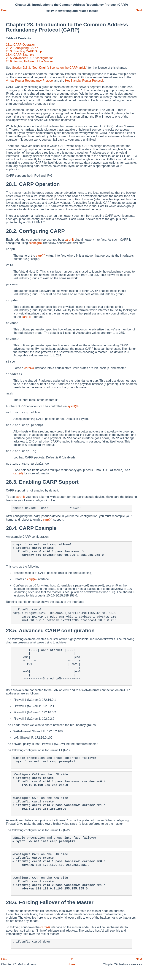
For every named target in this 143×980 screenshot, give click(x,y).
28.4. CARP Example (20, 55)
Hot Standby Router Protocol (84, 81)
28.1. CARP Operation (21, 45)
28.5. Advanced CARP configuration (30, 58)
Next (139, 10)
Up (71, 970)
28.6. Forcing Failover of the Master (30, 61)
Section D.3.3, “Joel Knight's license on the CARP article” (50, 68)
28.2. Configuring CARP (22, 48)
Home (72, 976)
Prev (4, 10)
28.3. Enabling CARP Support (26, 51)
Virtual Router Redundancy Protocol (30, 81)
